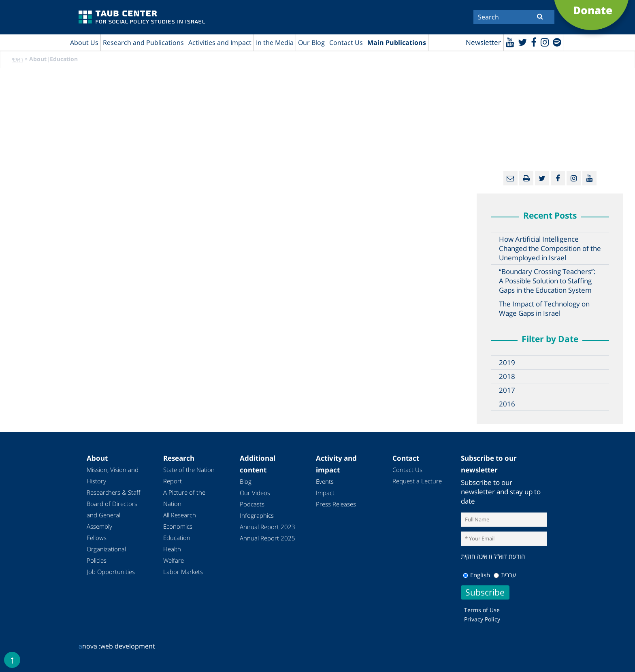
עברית (505, 575)
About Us (84, 43)
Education (177, 538)
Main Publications (397, 43)
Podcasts (252, 504)
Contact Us (346, 43)
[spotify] (557, 42)
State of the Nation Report (189, 476)
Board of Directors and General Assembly (112, 515)
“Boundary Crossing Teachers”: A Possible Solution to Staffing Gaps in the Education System (547, 281)
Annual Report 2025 (267, 538)
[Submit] (540, 16)
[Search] (514, 17)
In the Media (275, 43)
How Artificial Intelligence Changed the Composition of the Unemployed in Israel (550, 249)
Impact (325, 493)
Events (325, 482)
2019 (507, 363)
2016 (507, 404)
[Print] (526, 179)
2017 (507, 390)
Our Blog (311, 43)
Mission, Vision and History (113, 476)
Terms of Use (482, 610)
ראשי (17, 60)
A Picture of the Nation (184, 498)
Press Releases (336, 504)
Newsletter (482, 43)
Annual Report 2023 (267, 527)
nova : (89, 646)
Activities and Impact (220, 43)
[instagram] (544, 42)
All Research (180, 515)
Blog (246, 482)
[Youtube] (509, 42)
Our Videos (255, 493)
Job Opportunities (111, 572)
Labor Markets (183, 572)
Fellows (97, 538)
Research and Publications (143, 43)
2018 (507, 377)
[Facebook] (533, 42)
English (476, 575)
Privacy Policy (482, 619)
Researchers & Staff (114, 493)
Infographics (257, 516)
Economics (178, 527)
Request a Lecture (417, 481)
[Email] (510, 179)
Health (172, 549)
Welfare (174, 561)
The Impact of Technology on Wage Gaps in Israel (544, 309)
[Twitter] (522, 42)
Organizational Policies (106, 555)
